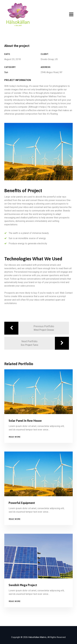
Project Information (18, 80)
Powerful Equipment (22, 503)
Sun (6, 72)
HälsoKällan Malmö (37, 637)
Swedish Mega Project (23, 585)
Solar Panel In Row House (25, 421)
